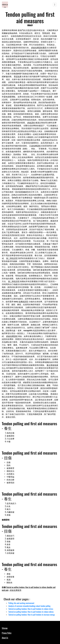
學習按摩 (18, 76)
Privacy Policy (7, 633)
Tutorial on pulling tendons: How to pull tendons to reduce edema (31, 612)
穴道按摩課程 (35, 146)
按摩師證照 (23, 301)
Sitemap (5, 628)
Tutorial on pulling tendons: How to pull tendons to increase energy (32, 615)
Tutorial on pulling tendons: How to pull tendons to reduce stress (31, 609)
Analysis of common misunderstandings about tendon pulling (29, 606)
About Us (5, 638)
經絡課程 (31, 123)
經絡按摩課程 (12, 336)
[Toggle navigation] (55, 5)
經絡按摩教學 (16, 590)
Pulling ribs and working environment (21, 603)
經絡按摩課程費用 (39, 48)
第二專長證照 (12, 258)
